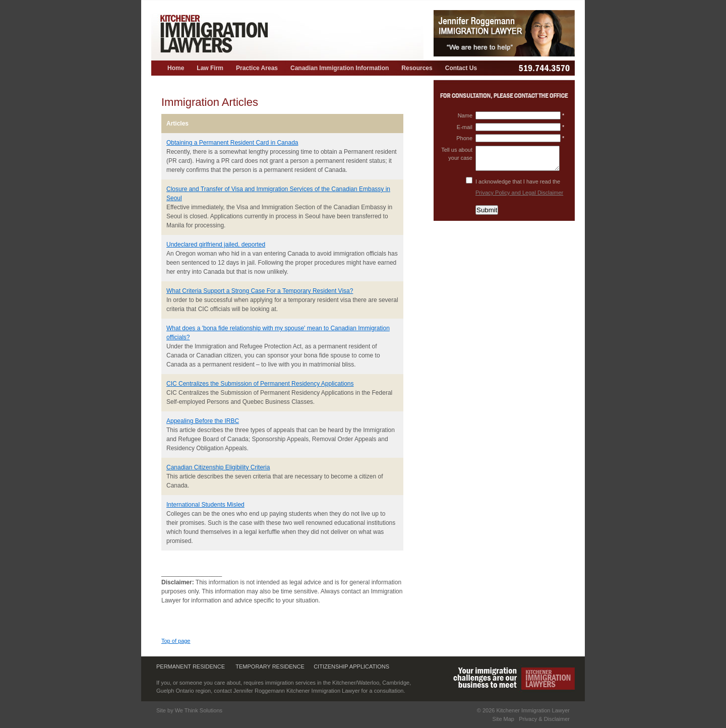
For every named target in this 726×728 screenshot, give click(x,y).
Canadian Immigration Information (340, 68)
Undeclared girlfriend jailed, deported (216, 245)
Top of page (176, 641)
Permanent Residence (191, 666)
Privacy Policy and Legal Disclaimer (519, 193)
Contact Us (461, 68)
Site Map (503, 719)
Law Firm (210, 68)
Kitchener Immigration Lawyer (533, 710)
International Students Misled (205, 505)
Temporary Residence (270, 666)
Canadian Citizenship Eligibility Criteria (218, 467)
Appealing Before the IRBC (203, 421)
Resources (417, 68)
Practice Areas (257, 68)
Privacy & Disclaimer (544, 719)
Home (176, 68)
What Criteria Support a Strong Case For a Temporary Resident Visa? (260, 291)
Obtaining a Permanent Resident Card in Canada (232, 143)
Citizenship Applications (351, 666)
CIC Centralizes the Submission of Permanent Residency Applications (260, 384)
